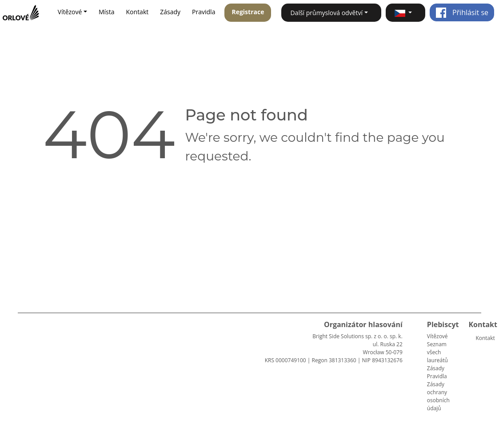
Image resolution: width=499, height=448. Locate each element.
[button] (405, 13)
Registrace (248, 12)
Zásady (170, 12)
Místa (107, 12)
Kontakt (138, 12)
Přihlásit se (462, 12)
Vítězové (437, 336)
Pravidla (204, 12)
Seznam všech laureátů (437, 352)
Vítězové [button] (70, 12)
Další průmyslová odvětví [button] (326, 13)
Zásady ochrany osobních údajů (438, 396)
